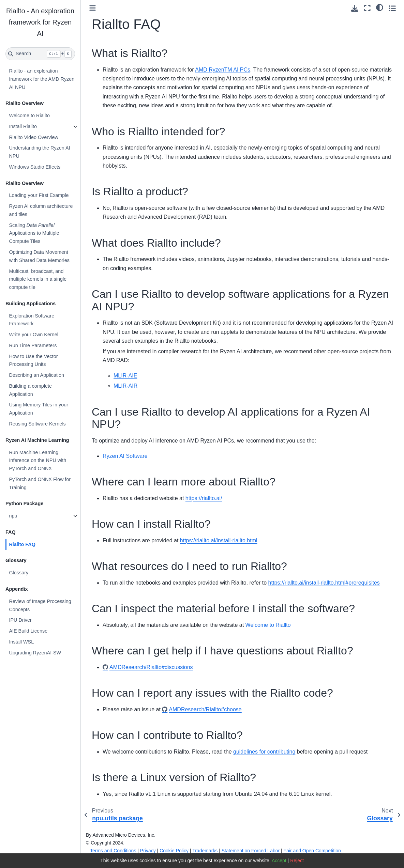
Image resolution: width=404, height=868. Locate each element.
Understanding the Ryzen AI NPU (39, 152)
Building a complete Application (30, 390)
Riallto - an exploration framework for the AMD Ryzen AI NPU (42, 79)
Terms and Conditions (113, 851)
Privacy (148, 851)
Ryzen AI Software (125, 456)
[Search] (40, 54)
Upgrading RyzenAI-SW (35, 653)
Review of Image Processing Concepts (40, 605)
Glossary (19, 573)
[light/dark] (380, 7)
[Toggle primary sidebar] (93, 8)
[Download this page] (355, 8)
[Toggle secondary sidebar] (392, 8)
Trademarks (205, 851)
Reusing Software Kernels (37, 424)
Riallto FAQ (22, 544)
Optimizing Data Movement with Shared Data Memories (39, 256)
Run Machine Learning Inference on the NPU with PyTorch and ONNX (38, 461)
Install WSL (21, 642)
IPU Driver (20, 620)
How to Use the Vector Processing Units (33, 360)
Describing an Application (36, 375)
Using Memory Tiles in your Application (39, 409)
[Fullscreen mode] (367, 8)
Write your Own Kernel (34, 335)
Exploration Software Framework (32, 320)
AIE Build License (28, 631)
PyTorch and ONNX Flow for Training (40, 483)
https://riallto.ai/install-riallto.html (219, 540)
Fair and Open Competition (312, 851)
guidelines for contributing (264, 752)
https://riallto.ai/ (204, 498)
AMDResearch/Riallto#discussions (151, 667)
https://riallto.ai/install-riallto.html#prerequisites (324, 583)
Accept (279, 861)
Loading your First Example (39, 195)
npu (13, 516)
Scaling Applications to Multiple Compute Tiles (34, 233)
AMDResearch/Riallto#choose (205, 709)
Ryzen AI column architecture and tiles (41, 210)
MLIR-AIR (125, 386)
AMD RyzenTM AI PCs (223, 70)
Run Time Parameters (33, 345)
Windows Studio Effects (35, 167)
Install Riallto (23, 126)
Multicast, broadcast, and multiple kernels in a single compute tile (38, 279)
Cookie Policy (174, 851)
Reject (297, 861)
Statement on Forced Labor (251, 851)
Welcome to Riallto (29, 115)
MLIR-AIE (125, 376)
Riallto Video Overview (34, 137)
